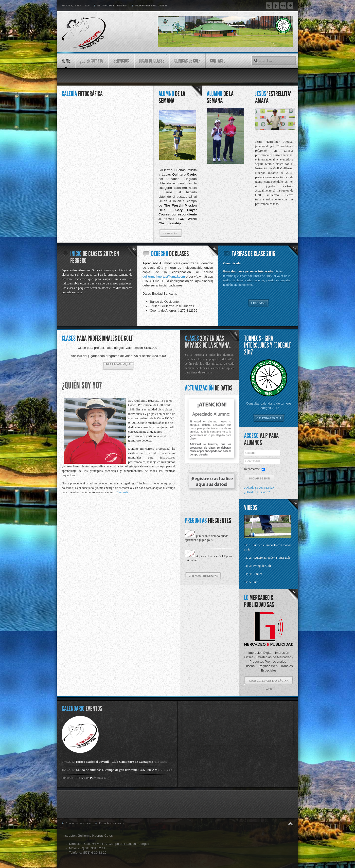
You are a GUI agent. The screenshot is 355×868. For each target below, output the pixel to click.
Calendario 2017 (269, 418)
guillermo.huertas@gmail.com (164, 276)
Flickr (283, 6)
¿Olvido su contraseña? (259, 487)
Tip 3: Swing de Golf (258, 566)
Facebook (276, 6)
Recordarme (252, 469)
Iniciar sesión (260, 478)
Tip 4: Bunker (253, 574)
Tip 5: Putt (251, 582)
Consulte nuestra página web (269, 682)
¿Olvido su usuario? (257, 492)
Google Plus (290, 6)
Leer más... (171, 233)
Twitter (269, 6)
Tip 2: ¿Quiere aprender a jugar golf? (268, 558)
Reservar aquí (118, 364)
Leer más (258, 303)
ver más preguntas (203, 576)
